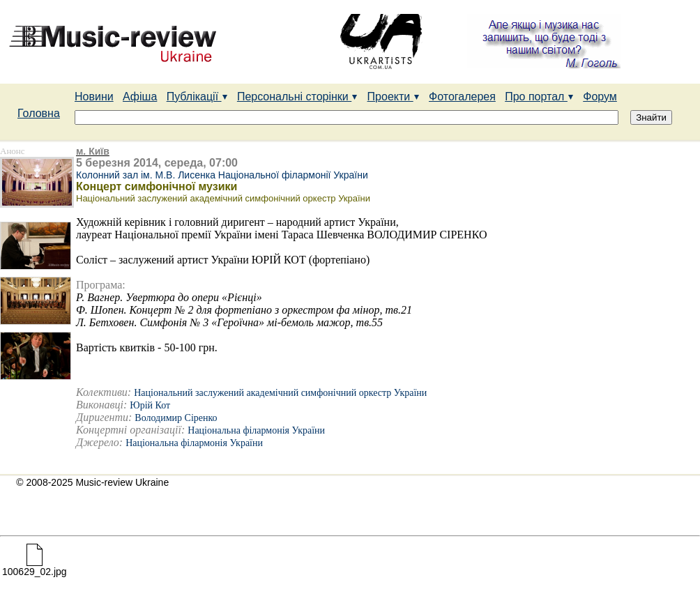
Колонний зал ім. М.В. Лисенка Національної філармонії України (222, 175)
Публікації (197, 97)
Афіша (140, 97)
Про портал (539, 97)
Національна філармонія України (256, 430)
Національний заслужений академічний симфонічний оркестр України (280, 393)
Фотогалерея (462, 97)
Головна (39, 113)
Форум (600, 97)
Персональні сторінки (297, 97)
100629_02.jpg (35, 567)
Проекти (394, 97)
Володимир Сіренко (176, 418)
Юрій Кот (150, 405)
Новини (94, 97)
